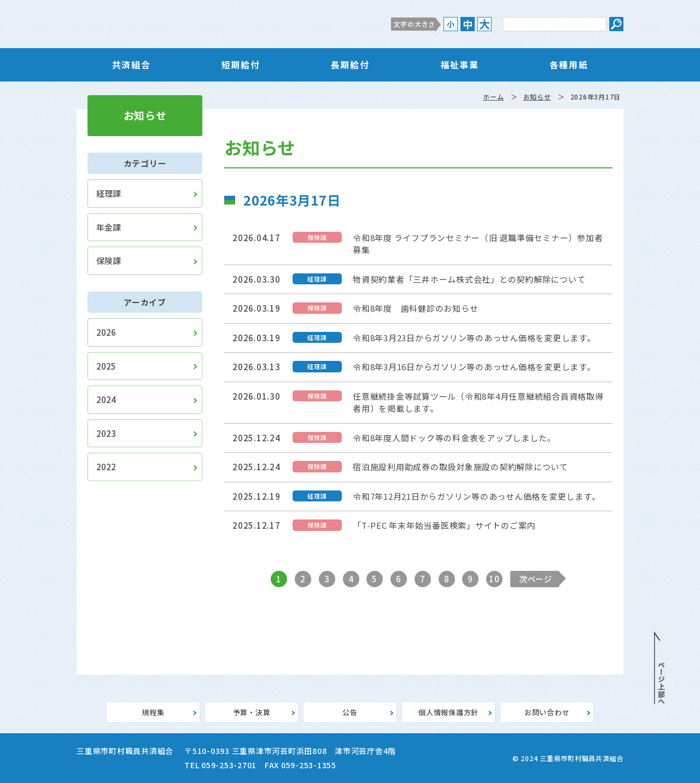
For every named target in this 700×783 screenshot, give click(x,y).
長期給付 (350, 65)
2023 (106, 433)
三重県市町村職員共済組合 (189, 24)
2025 (106, 366)
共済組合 (131, 65)
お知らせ (537, 97)
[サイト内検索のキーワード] (555, 24)
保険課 (109, 261)
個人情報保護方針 (448, 712)
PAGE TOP (660, 668)
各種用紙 (569, 65)
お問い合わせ (547, 712)
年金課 (109, 227)
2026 (106, 332)
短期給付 (241, 65)
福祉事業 (459, 65)
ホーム (493, 97)
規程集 (153, 712)
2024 (106, 399)
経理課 (109, 193)
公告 (350, 712)
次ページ (535, 579)
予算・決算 (252, 712)
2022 (106, 467)
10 (494, 579)
